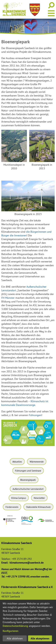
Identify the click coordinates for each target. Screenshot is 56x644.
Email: (5, 563)
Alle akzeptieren (40, 638)
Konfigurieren (11, 631)
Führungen (35, 415)
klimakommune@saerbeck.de (27, 563)
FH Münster (8, 298)
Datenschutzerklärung (15, 626)
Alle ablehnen (15, 638)
